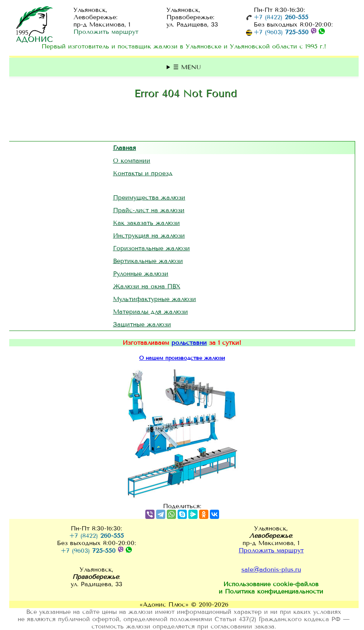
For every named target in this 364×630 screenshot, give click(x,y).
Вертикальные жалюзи (148, 261)
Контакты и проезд (143, 173)
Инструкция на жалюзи (149, 235)
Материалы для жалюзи (150, 312)
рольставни (189, 343)
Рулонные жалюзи (141, 273)
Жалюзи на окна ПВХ (147, 286)
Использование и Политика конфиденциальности (271, 588)
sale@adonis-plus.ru (271, 569)
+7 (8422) (281, 17)
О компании (132, 160)
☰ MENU (187, 67)
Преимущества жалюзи (149, 197)
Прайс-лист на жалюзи (149, 210)
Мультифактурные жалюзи (155, 299)
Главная (125, 148)
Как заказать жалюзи (146, 223)
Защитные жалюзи (142, 324)
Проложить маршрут (106, 32)
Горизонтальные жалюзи (151, 248)
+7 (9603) (281, 32)
